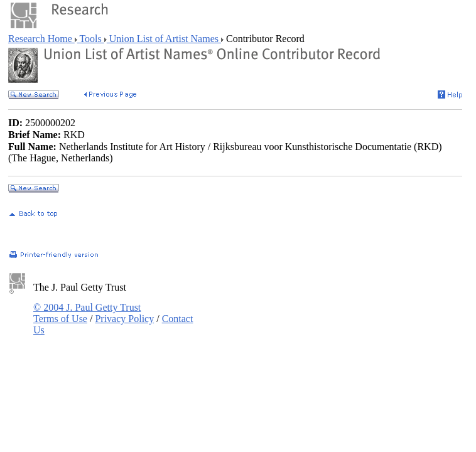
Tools (91, 39)
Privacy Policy (124, 319)
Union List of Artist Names (164, 39)
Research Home (41, 39)
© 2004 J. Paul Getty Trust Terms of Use (87, 313)
